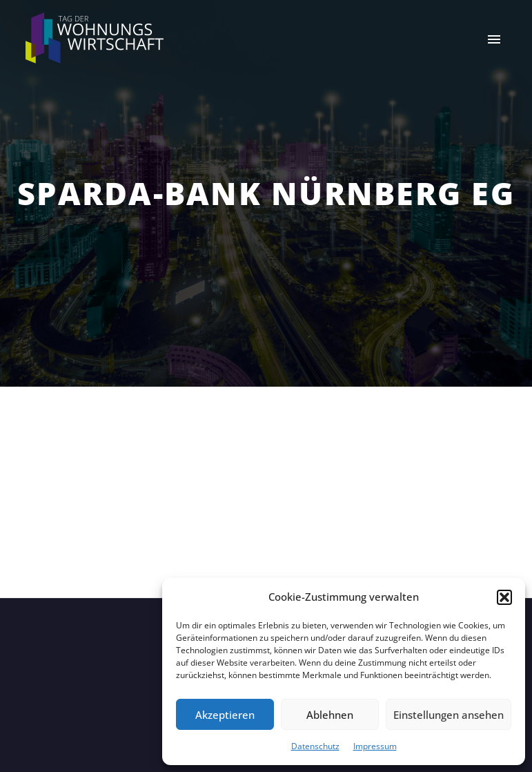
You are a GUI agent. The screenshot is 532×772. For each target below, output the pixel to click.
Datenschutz (315, 746)
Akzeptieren (225, 715)
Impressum (375, 746)
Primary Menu (494, 39)
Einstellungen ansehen (449, 715)
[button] (504, 597)
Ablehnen (330, 715)
